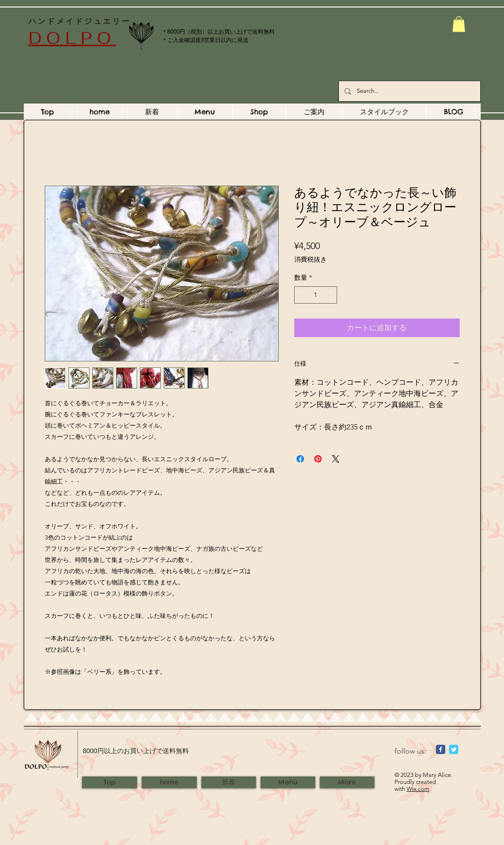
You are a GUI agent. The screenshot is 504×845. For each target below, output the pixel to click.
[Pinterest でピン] (318, 459)
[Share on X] (336, 459)
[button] (459, 24)
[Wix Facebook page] (441, 749)
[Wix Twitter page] (454, 749)
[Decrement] (301, 295)
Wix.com (418, 789)
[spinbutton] (316, 295)
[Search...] (409, 91)
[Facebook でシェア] (300, 459)
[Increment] (330, 295)
